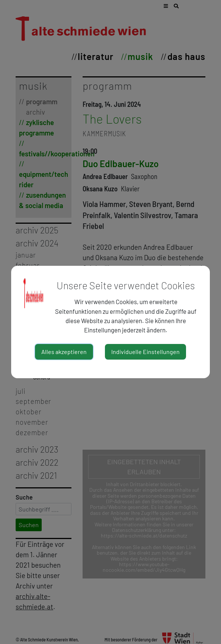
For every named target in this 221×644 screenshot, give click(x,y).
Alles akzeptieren (64, 352)
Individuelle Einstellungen (145, 352)
